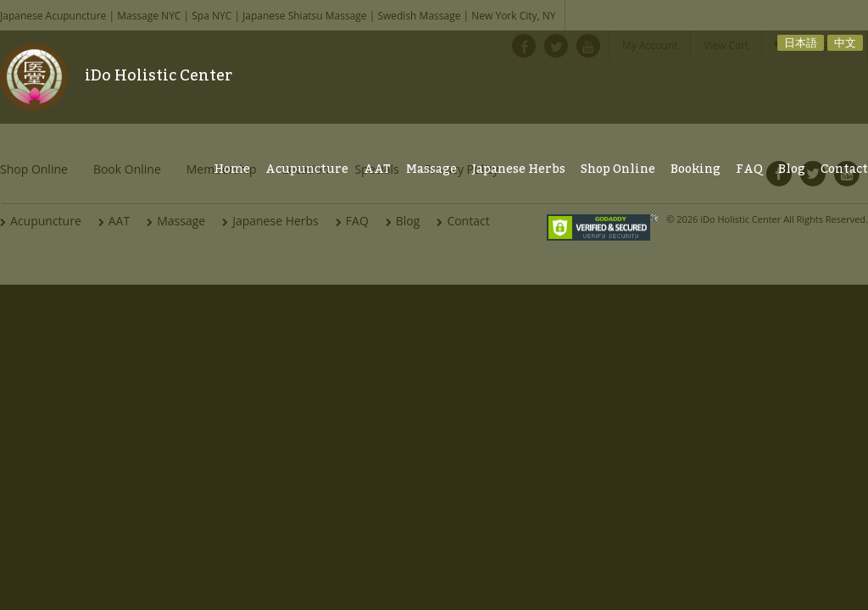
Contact (844, 169)
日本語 (801, 42)
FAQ (749, 169)
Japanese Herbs (519, 169)
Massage (431, 169)
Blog (792, 169)
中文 (845, 42)
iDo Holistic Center (159, 75)
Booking (696, 169)
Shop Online (618, 169)
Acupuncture (307, 169)
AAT (377, 169)
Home (232, 169)
